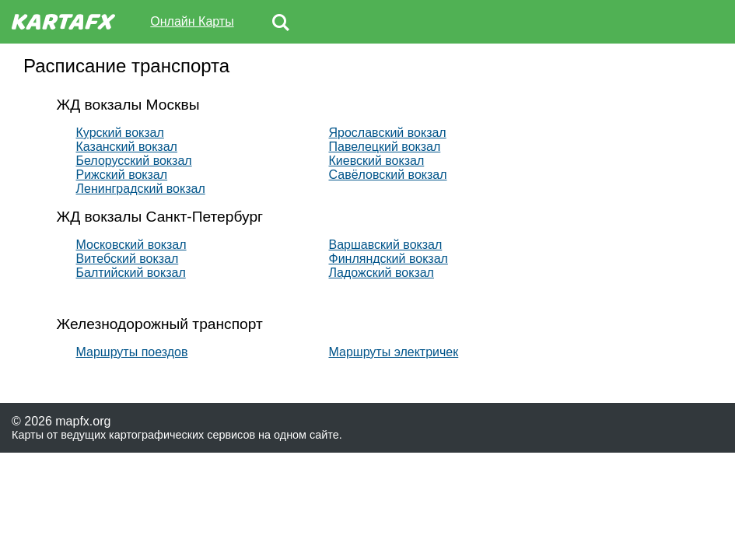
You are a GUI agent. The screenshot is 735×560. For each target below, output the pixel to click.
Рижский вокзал (122, 175)
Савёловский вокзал (388, 175)
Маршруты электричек (394, 352)
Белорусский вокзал (134, 161)
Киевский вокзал (377, 161)
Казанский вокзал (127, 147)
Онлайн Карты (192, 21)
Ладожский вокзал (381, 273)
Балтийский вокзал (131, 273)
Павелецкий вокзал (385, 147)
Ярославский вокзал (388, 133)
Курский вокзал (120, 133)
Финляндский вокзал (388, 259)
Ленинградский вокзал (141, 189)
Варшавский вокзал (386, 245)
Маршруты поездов (132, 352)
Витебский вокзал (128, 259)
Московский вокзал (131, 245)
